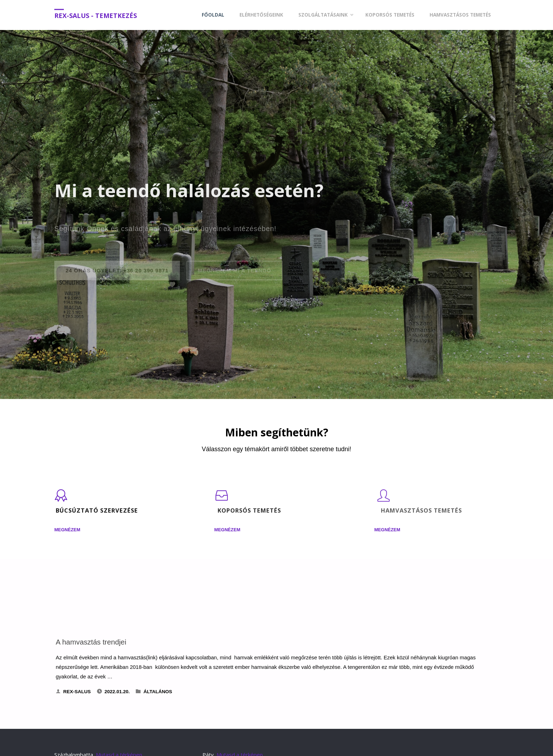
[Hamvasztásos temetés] (383, 499)
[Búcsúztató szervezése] (61, 499)
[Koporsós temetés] (222, 499)
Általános (158, 692)
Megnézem (67, 530)
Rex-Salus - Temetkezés (96, 16)
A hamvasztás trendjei (91, 642)
